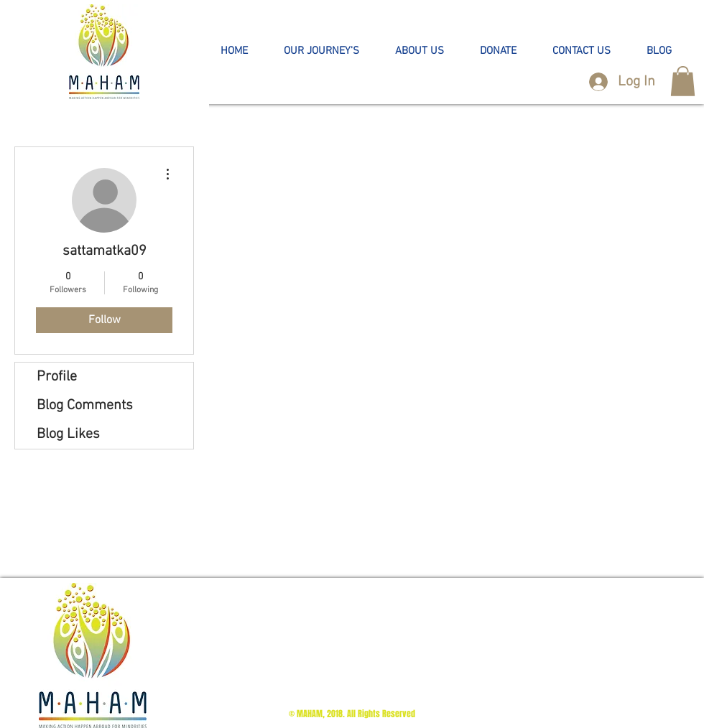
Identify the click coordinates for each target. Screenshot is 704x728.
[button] (321, 51)
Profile (57, 377)
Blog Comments (85, 406)
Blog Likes (68, 434)
